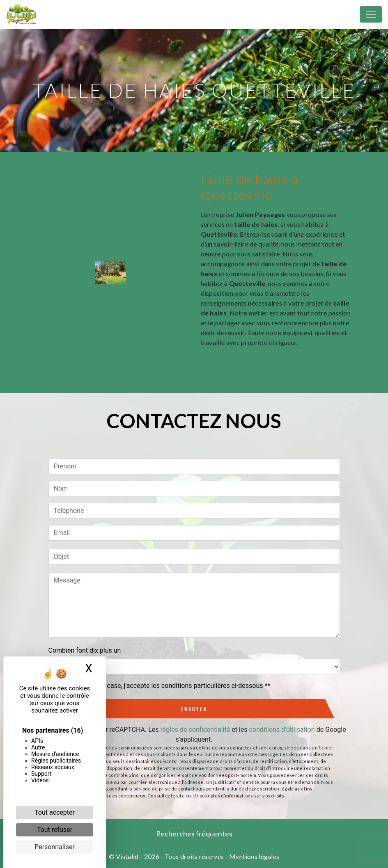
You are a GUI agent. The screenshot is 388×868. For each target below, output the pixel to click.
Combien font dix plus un (85, 650)
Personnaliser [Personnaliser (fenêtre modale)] (55, 847)
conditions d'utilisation (282, 730)
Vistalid (127, 856)
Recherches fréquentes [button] (194, 834)
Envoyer (194, 709)
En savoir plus (308, 365)
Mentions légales (254, 856)
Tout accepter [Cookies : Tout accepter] (55, 812)
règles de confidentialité (195, 730)
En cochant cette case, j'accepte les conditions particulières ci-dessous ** (164, 686)
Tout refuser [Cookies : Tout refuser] (55, 830)
